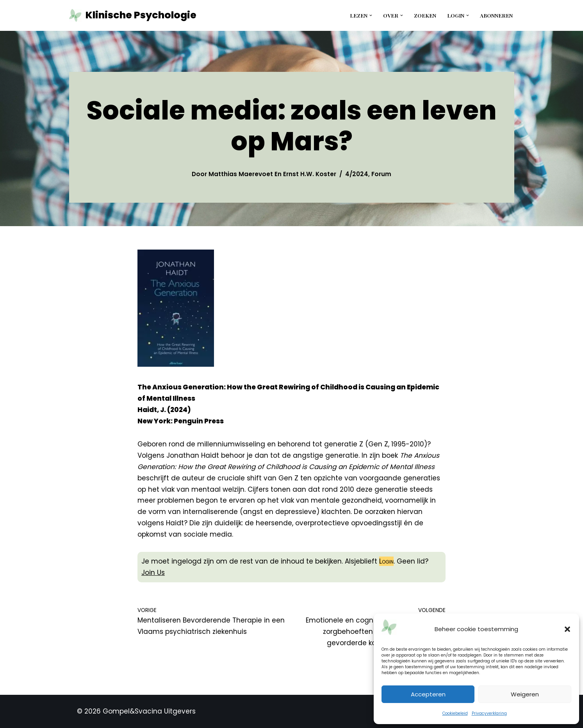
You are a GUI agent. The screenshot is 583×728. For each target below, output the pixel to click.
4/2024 (357, 174)
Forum (381, 174)
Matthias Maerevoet (241, 174)
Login (386, 561)
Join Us (153, 573)
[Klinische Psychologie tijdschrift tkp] (133, 15)
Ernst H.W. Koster (310, 174)
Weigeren (525, 694)
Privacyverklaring (489, 713)
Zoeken (425, 15)
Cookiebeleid (455, 713)
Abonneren (496, 15)
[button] (567, 629)
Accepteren (428, 694)
